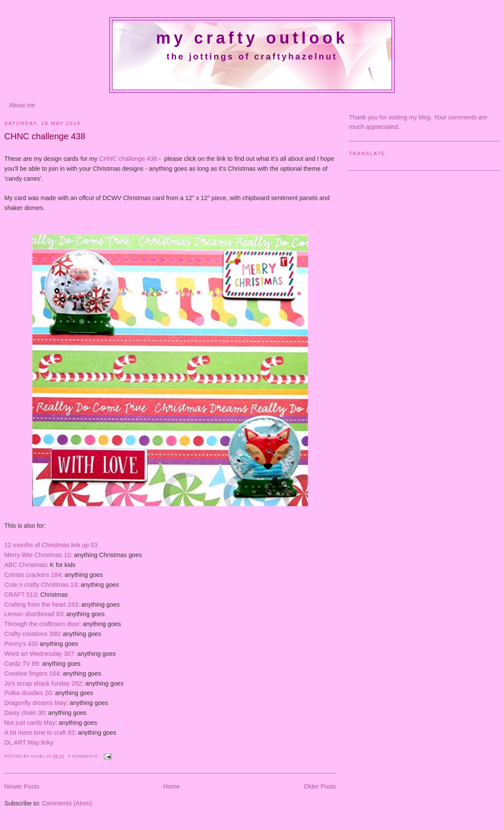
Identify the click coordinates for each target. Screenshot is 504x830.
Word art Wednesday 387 (39, 654)
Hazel (39, 756)
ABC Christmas (25, 565)
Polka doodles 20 (28, 693)
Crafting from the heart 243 (41, 604)
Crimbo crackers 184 (33, 575)
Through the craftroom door (42, 624)
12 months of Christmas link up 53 (51, 545)
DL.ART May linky (29, 742)
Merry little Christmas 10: (38, 555)
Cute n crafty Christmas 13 (41, 585)
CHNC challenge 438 (45, 136)
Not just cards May (30, 723)
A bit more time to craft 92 (39, 733)
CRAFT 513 (20, 595)
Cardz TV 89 (22, 664)
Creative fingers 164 (32, 673)
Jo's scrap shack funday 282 (43, 683)
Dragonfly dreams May (35, 703)
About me (22, 105)
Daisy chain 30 (25, 713)
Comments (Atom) (67, 803)
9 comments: (84, 756)
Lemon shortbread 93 (34, 614)
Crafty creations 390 (32, 634)
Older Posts (320, 786)
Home (171, 786)
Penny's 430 (21, 644)
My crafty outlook (252, 38)
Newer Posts (22, 786)
